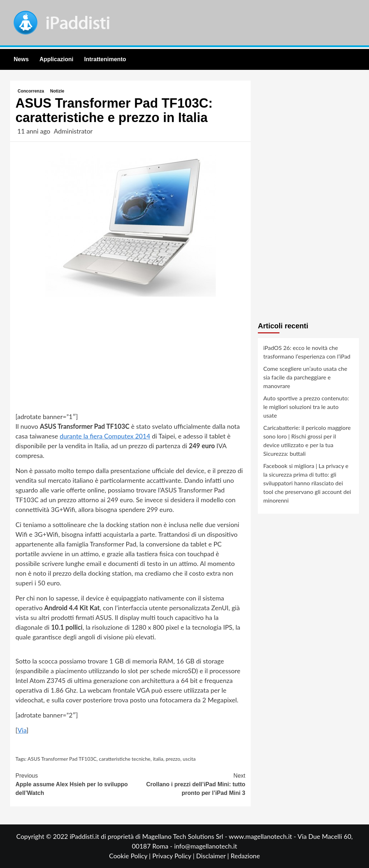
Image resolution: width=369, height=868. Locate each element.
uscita (189, 759)
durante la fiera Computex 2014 (105, 436)
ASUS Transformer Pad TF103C (62, 759)
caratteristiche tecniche (125, 759)
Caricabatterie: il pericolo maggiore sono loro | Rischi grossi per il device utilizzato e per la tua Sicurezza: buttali (307, 440)
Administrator (73, 131)
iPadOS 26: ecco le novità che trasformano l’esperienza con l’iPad (307, 352)
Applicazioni (56, 59)
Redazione (245, 856)
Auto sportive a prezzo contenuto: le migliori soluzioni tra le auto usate (306, 407)
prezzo (173, 759)
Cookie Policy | (131, 856)
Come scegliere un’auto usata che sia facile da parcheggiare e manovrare (305, 377)
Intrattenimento (105, 59)
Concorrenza (31, 91)
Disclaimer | (213, 856)
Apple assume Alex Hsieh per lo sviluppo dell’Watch (73, 784)
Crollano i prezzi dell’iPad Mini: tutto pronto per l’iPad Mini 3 (188, 784)
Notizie (57, 91)
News (21, 59)
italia (158, 759)
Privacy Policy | (174, 856)
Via (22, 730)
